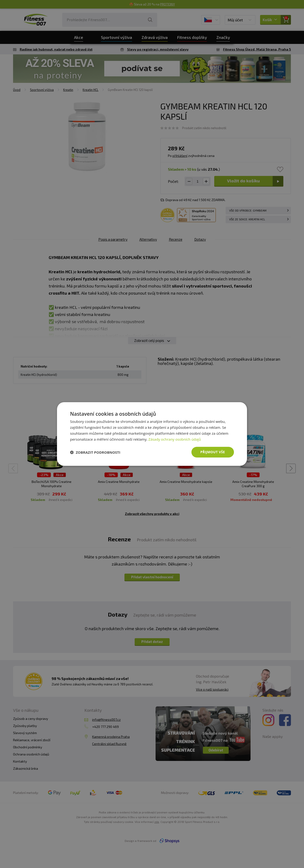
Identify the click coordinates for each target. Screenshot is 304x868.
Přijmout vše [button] (213, 452)
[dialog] (152, 434)
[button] (95, 452)
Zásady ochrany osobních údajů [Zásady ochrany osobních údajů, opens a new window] (175, 439)
